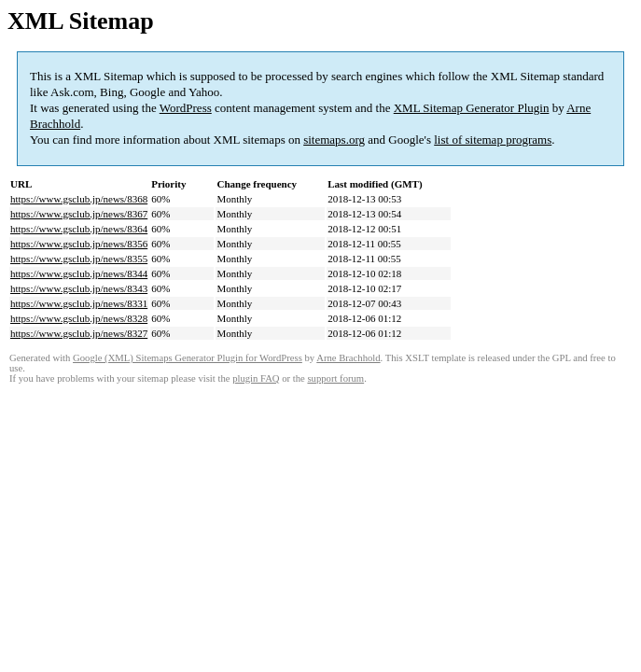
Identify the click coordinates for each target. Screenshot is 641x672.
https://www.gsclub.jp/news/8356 (79, 244)
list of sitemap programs (493, 140)
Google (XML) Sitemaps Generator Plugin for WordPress (188, 358)
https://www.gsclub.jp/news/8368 (79, 199)
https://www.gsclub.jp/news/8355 (79, 259)
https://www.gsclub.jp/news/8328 (79, 318)
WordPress (186, 108)
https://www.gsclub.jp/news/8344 (79, 273)
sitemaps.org (334, 140)
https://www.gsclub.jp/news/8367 (79, 214)
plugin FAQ (256, 378)
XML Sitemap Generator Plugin (472, 108)
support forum (335, 378)
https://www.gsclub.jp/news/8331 (79, 303)
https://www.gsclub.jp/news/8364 (79, 229)
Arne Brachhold (348, 358)
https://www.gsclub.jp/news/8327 (79, 333)
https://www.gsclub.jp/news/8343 (79, 288)
